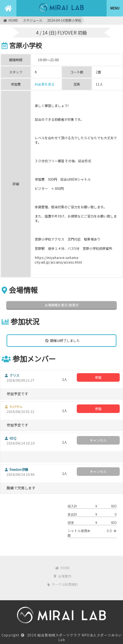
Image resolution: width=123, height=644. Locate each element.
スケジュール (33, 20)
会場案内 (62, 576)
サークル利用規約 (62, 584)
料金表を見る (45, 84)
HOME (11, 20)
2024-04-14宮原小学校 (64, 20)
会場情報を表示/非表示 (62, 305)
